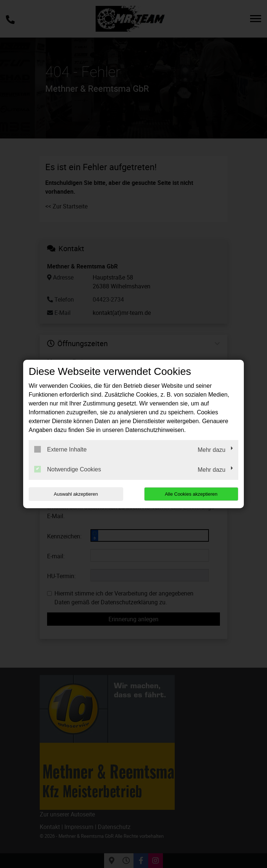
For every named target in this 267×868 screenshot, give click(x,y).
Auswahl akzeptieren (76, 494)
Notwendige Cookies (68, 469)
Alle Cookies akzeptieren (191, 494)
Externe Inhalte (60, 449)
